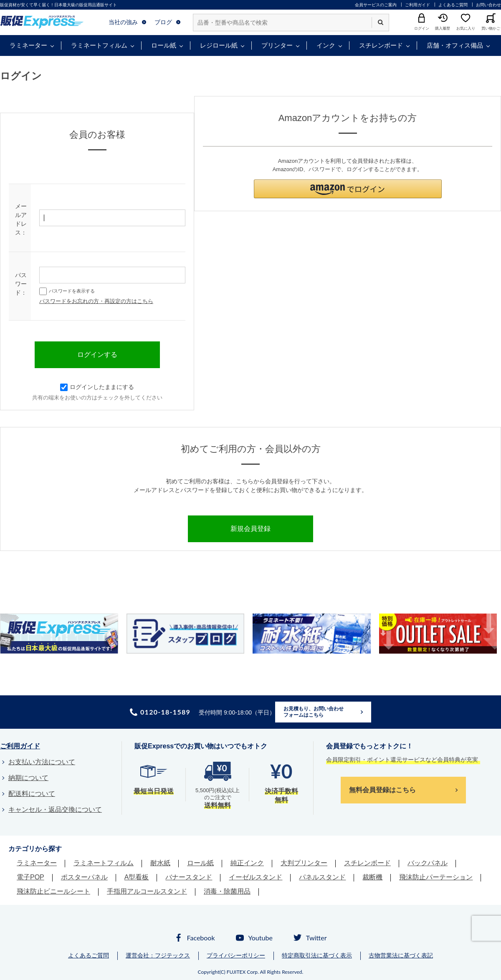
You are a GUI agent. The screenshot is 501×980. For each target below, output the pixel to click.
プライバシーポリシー (236, 955)
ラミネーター (28, 45)
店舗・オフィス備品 (455, 45)
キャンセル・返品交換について (55, 810)
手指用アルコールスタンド (147, 891)
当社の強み (123, 22)
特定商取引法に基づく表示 (317, 955)
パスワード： (21, 284)
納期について (28, 778)
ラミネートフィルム (99, 45)
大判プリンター (304, 863)
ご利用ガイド (417, 5)
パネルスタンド (322, 877)
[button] (348, 189)
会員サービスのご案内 (376, 5)
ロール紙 (164, 45)
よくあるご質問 (453, 5)
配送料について (32, 794)
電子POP (30, 877)
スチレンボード (381, 45)
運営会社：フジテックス (158, 955)
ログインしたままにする (97, 387)
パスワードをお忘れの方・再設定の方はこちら (96, 301)
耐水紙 (160, 863)
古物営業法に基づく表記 (401, 955)
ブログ (163, 22)
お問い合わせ (488, 5)
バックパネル (428, 863)
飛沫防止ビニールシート (53, 891)
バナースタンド (189, 877)
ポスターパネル (84, 877)
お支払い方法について (42, 762)
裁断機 (372, 877)
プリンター (277, 45)
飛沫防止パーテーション (436, 877)
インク (326, 45)
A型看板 (137, 877)
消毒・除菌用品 (227, 891)
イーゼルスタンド (256, 877)
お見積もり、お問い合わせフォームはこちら (314, 712)
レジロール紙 (219, 45)
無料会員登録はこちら (382, 790)
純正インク (247, 863)
